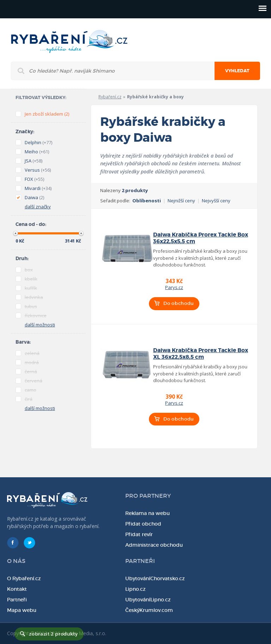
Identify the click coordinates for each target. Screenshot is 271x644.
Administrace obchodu (154, 545)
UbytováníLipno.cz (148, 600)
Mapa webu (22, 610)
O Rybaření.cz (24, 578)
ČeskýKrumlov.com (149, 610)
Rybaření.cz (110, 97)
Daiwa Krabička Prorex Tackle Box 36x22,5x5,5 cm (201, 238)
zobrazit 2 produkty (53, 634)
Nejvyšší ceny (216, 201)
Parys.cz (174, 287)
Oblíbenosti (147, 201)
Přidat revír (139, 534)
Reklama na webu (147, 513)
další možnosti (40, 325)
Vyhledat (237, 71)
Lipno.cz (135, 589)
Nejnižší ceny (181, 201)
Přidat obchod (143, 524)
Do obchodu (179, 303)
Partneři (17, 600)
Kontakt (17, 589)
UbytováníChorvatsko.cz (155, 578)
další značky (38, 207)
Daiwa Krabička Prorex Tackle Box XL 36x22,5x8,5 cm (201, 354)
